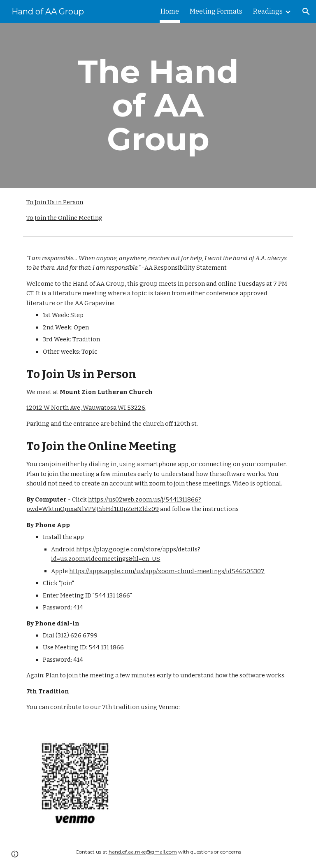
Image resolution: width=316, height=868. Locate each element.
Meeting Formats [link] (216, 11)
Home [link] (170, 11)
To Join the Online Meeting (64, 218)
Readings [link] (268, 11)
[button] (306, 12)
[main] (158, 105)
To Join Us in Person (55, 202)
